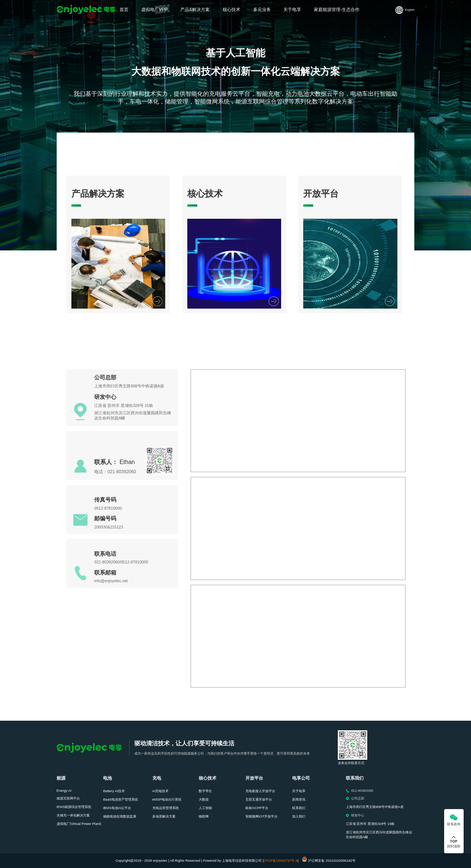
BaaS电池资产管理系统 (121, 800)
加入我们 (299, 816)
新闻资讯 (299, 800)
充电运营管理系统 (166, 808)
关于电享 (299, 791)
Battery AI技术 (114, 791)
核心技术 (208, 778)
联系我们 (299, 808)
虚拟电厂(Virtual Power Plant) (79, 824)
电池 (107, 778)
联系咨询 (454, 824)
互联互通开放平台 (259, 800)
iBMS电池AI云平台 (117, 808)
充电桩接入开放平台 (260, 791)
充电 (157, 778)
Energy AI (64, 791)
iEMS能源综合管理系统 (74, 807)
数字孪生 (205, 791)
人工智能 (205, 808)
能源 (61, 778)
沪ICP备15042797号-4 (280, 861)
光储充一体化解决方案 (73, 815)
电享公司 (301, 778)
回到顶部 (454, 846)
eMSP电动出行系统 (167, 800)
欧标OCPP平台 (257, 808)
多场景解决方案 (164, 816)
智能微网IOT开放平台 (262, 816)
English (410, 10)
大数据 (204, 800)
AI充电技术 (161, 791)
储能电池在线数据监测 (120, 816)
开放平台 (254, 778)
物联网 (204, 816)
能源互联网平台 (68, 798)
